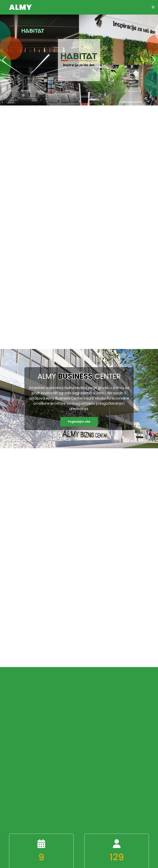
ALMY (21, 7)
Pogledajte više (79, 422)
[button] (154, 60)
